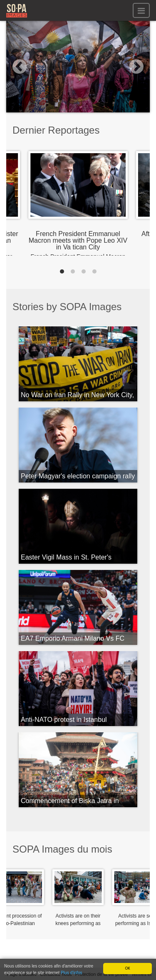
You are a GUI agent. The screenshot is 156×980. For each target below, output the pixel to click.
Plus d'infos (72, 974)
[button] (17, 67)
